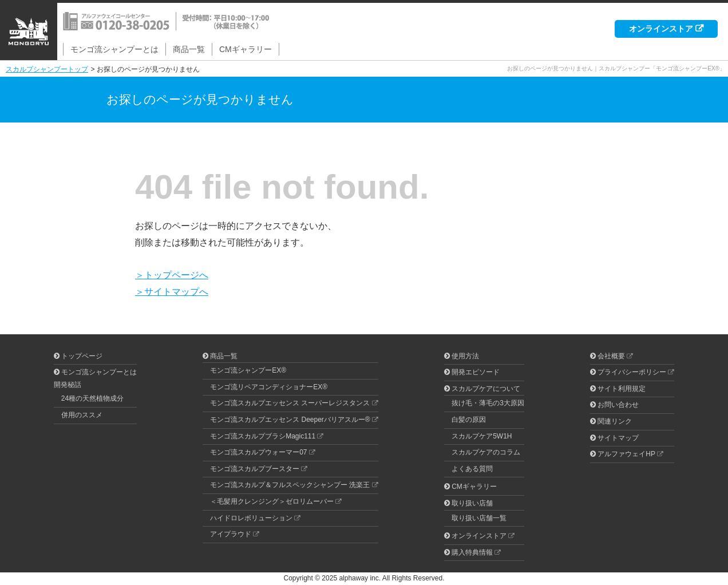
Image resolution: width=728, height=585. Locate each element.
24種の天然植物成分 (92, 398)
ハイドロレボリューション (251, 518)
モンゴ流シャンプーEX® (248, 370)
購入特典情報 (472, 552)
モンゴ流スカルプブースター (255, 469)
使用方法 (465, 356)
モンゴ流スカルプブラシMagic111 (263, 436)
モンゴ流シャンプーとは (114, 49)
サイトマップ (618, 438)
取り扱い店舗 (472, 503)
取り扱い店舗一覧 (479, 518)
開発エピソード (476, 372)
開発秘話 (68, 385)
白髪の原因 (469, 420)
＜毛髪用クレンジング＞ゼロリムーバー (272, 501)
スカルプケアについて (486, 389)
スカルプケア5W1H (482, 436)
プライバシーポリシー (632, 372)
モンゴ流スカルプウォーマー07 (258, 452)
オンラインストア (661, 29)
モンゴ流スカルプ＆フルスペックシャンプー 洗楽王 (290, 485)
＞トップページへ (172, 275)
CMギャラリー (246, 49)
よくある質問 (472, 469)
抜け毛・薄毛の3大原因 (488, 403)
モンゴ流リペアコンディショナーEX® (269, 387)
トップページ (82, 356)
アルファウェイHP (626, 454)
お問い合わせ (618, 405)
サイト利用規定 (622, 389)
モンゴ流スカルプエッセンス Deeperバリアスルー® (290, 420)
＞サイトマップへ (172, 292)
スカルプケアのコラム (486, 452)
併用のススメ (82, 415)
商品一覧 (189, 49)
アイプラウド (231, 534)
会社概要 (611, 356)
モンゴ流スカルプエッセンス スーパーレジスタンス (290, 403)
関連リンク (615, 421)
